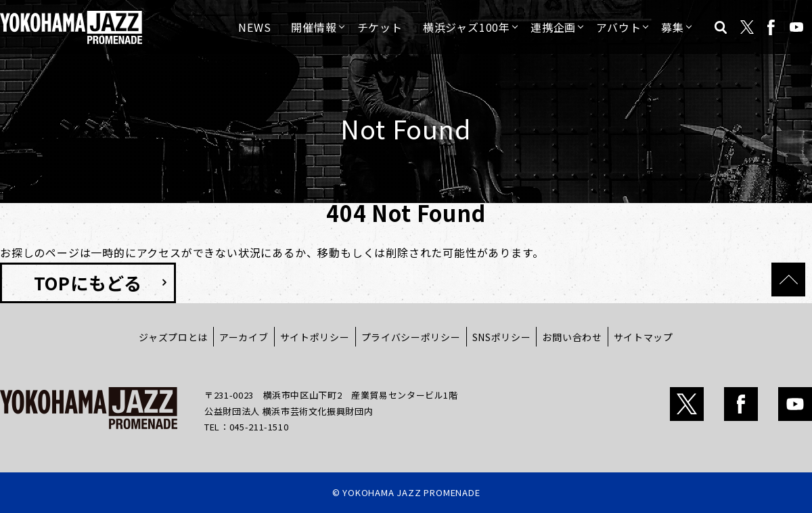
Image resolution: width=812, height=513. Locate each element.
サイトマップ (644, 337)
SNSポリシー (502, 337)
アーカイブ (244, 337)
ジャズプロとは (173, 337)
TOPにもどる (88, 283)
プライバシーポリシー (411, 337)
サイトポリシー (315, 337)
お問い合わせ (572, 337)
